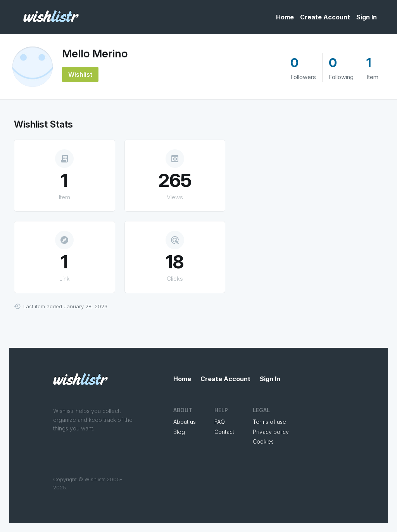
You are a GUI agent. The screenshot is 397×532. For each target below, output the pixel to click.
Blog (179, 432)
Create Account (325, 17)
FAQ (220, 422)
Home (285, 17)
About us (185, 422)
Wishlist (80, 74)
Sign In (367, 17)
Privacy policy (271, 432)
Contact (224, 432)
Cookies (263, 441)
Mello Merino (95, 54)
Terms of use (269, 422)
